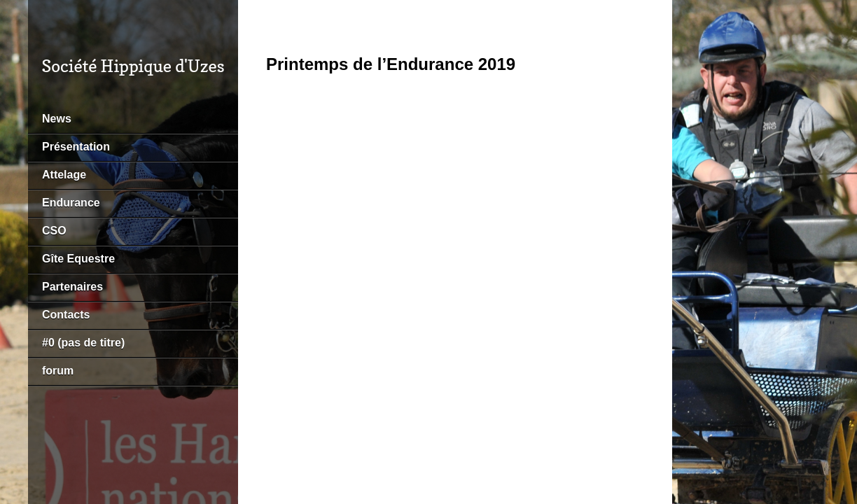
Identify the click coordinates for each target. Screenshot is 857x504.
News (57, 119)
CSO (54, 231)
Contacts (66, 315)
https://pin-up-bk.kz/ (15, 0)
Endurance (71, 203)
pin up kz (5, 0)
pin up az (21, 0)
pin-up (1, 0)
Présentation (76, 147)
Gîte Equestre (78, 259)
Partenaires (72, 287)
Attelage (64, 175)
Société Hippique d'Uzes (133, 66)
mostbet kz (8, 0)
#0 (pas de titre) (83, 343)
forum (58, 371)
